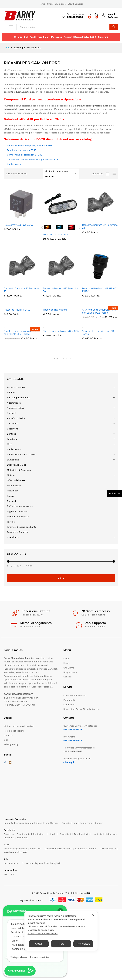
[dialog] (61, 931)
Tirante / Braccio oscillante (22, 527)
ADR (94, 37)
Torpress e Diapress (18, 532)
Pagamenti (69, 700)
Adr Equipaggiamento (19, 398)
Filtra (61, 578)
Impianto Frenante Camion (22, 454)
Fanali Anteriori (82, 834)
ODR (6, 740)
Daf (26, 37)
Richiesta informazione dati (19, 726)
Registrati (113, 17)
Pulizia (10, 496)
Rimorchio (23, 838)
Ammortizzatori (15, 408)
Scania (78, 37)
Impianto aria (14, 164)
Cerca (114, 27)
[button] (20, 971)
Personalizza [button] (83, 944)
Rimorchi (103, 37)
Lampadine (13, 460)
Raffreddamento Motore (20, 506)
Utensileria (13, 537)
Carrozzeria (13, 423)
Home (42, 4)
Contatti (79, 4)
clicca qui (69, 762)
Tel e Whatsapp (75, 14)
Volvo (87, 37)
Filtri (10, 444)
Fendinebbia (23, 834)
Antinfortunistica (16, 418)
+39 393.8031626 (73, 729)
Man (47, 37)
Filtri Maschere (108, 849)
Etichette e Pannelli (86, 849)
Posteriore (39, 834)
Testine (11, 522)
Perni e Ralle (14, 486)
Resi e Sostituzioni (14, 731)
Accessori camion (17, 387)
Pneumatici (13, 491)
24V (13, 874)
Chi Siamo (60, 4)
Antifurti (11, 413)
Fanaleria (12, 439)
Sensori (99, 823)
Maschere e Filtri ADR (15, 852)
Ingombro (9, 838)
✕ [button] (93, 915)
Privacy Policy (11, 744)
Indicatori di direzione (106, 834)
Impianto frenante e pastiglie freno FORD (29, 145)
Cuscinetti (12, 429)
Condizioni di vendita (75, 695)
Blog (70, 4)
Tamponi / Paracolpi (18, 517)
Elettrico (12, 434)
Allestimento (14, 403)
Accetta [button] (39, 944)
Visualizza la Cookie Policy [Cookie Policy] (41, 930)
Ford (32, 37)
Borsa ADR (36, 849)
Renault (68, 37)
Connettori (65, 834)
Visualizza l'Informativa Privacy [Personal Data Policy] (43, 934)
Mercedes (56, 37)
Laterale (52, 834)
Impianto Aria (14, 449)
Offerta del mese (16, 480)
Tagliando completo (18, 511)
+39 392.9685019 (73, 740)
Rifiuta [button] (61, 944)
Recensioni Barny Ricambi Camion (82, 709)
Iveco (40, 37)
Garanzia (8, 735)
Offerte (18, 37)
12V (6, 874)
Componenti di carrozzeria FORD (25, 155)
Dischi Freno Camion (47, 823)
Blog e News (70, 672)
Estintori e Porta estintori (58, 849)
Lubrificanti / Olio (17, 465)
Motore (11, 475)
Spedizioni (69, 705)
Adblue (11, 392)
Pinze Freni (86, 823)
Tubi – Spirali (53, 863)
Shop (50, 4)
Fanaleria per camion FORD (22, 150)
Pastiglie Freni (69, 823)
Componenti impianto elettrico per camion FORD (34, 160)
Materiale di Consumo (19, 470)
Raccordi (12, 501)
